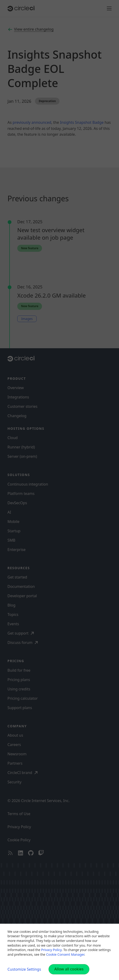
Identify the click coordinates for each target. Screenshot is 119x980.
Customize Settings (24, 969)
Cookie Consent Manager (65, 954)
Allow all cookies (69, 969)
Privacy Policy (51, 950)
